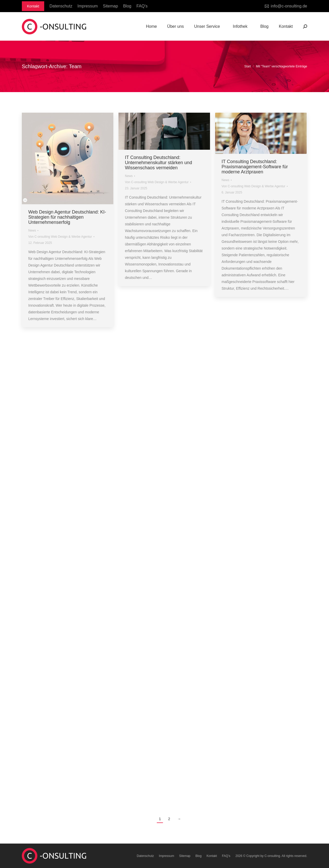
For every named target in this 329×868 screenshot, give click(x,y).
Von (60, 237)
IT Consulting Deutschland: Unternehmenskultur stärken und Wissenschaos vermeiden (158, 163)
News (32, 231)
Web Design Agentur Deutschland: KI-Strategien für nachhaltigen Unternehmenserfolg (67, 217)
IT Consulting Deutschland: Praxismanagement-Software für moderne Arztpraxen (255, 167)
